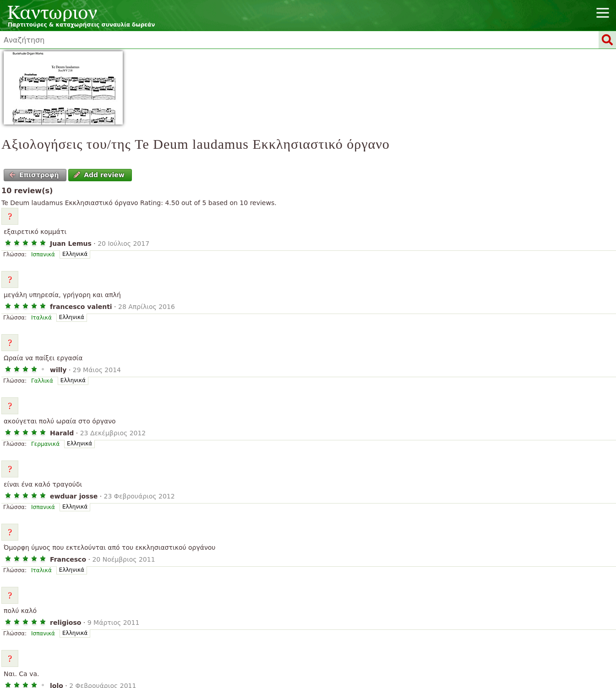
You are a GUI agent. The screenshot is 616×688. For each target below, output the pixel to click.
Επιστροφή (34, 175)
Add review (99, 175)
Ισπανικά (43, 255)
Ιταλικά (41, 318)
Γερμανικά (45, 444)
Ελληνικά (75, 254)
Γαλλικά (42, 381)
